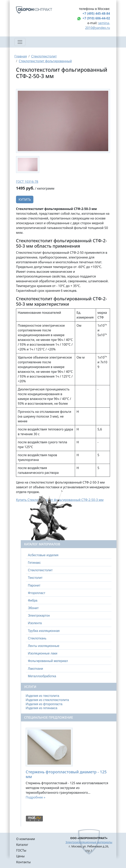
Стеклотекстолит (44, 56)
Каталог (22, 845)
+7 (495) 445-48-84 (96, 13)
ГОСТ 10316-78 (27, 182)
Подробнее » (35, 797)
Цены (20, 856)
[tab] (69, 555)
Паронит (34, 585)
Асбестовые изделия (43, 555)
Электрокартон (39, 616)
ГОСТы (21, 850)
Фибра (33, 600)
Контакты (23, 862)
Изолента (35, 623)
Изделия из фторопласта (44, 704)
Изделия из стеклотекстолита (47, 700)
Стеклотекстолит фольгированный (45, 61)
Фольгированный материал (48, 661)
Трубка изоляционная (44, 631)
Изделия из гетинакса (41, 708)
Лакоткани (35, 669)
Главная (21, 56)
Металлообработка (42, 676)
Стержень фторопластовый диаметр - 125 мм (66, 774)
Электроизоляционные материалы (89, 842)
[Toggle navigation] (20, 42)
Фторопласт (37, 593)
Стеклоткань (37, 638)
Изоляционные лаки (43, 653)
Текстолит (35, 578)
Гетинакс (34, 563)
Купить (25, 199)
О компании (26, 839)
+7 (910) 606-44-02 (96, 18)
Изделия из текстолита (42, 696)
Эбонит (33, 608)
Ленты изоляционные (44, 646)
